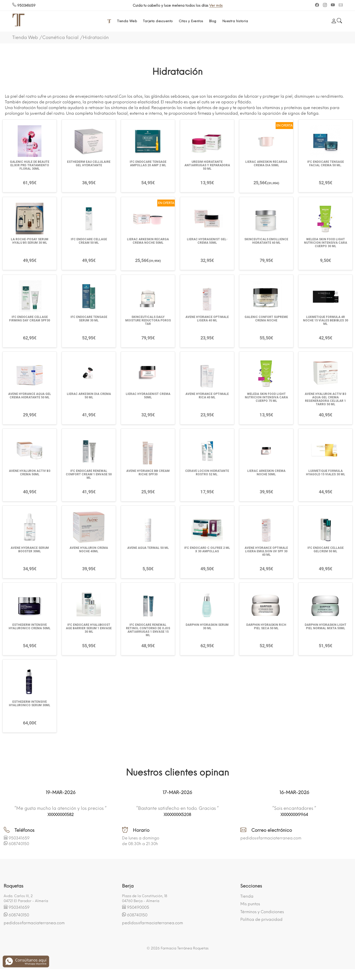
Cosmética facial (60, 37)
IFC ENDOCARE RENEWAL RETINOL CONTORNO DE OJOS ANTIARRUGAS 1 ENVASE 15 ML (148, 630)
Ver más (216, 6)
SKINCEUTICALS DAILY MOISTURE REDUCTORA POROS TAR (148, 320)
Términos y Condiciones (262, 912)
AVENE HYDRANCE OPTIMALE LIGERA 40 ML (207, 319)
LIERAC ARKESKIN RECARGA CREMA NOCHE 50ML (148, 241)
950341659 (24, 6)
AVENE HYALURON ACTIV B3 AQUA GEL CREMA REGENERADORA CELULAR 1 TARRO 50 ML (325, 399)
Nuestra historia (235, 21)
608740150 (19, 844)
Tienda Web (127, 21)
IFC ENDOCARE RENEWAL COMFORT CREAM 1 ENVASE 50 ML (89, 474)
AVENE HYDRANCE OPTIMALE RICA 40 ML (207, 396)
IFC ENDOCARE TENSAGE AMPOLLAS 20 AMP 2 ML (148, 164)
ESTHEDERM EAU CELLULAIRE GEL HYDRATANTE (89, 164)
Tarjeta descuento (158, 21)
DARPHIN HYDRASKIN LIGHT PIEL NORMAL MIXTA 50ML (326, 627)
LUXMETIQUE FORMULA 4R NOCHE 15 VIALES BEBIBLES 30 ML (326, 320)
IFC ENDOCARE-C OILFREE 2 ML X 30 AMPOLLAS (207, 550)
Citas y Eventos (191, 21)
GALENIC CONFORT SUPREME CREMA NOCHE (266, 319)
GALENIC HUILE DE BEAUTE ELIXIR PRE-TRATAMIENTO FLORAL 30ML (30, 165)
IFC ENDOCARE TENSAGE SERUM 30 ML (89, 319)
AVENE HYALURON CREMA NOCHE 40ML (89, 550)
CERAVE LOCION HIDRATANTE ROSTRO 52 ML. (207, 473)
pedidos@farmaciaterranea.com (271, 838)
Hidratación (96, 37)
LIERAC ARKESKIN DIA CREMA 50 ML (89, 396)
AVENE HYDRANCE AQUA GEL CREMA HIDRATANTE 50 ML (30, 396)
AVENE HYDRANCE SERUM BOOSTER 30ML (30, 550)
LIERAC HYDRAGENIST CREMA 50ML (148, 396)
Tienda (247, 896)
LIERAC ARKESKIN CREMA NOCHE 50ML (266, 473)
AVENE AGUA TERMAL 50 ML (148, 548)
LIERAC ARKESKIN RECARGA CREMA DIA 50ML (266, 164)
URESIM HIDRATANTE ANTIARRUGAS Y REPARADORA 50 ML (207, 165)
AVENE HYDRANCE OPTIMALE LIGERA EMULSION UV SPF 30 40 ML (266, 551)
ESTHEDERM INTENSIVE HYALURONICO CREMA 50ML (30, 627)
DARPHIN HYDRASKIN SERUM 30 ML (207, 627)
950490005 (138, 907)
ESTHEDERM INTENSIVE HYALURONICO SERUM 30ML (30, 703)
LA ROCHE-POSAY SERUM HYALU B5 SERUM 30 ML (30, 241)
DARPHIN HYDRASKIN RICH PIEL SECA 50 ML (266, 627)
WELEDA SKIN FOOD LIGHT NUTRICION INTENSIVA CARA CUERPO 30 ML (326, 243)
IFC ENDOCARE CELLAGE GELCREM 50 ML (326, 550)
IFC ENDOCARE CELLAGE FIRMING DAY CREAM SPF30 (30, 319)
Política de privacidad (261, 919)
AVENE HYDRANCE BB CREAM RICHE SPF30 (148, 473)
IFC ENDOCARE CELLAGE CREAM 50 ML (89, 241)
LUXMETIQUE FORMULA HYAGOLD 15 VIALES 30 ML (326, 473)
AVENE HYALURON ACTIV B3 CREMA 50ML (30, 473)
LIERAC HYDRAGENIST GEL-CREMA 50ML (207, 241)
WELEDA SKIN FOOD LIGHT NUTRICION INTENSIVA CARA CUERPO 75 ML (266, 397)
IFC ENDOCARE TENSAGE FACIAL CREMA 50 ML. (326, 164)
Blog (213, 21)
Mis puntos (250, 904)
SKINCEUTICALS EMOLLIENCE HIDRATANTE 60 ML (266, 241)
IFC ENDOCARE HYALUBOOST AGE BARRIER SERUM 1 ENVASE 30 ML (89, 628)
